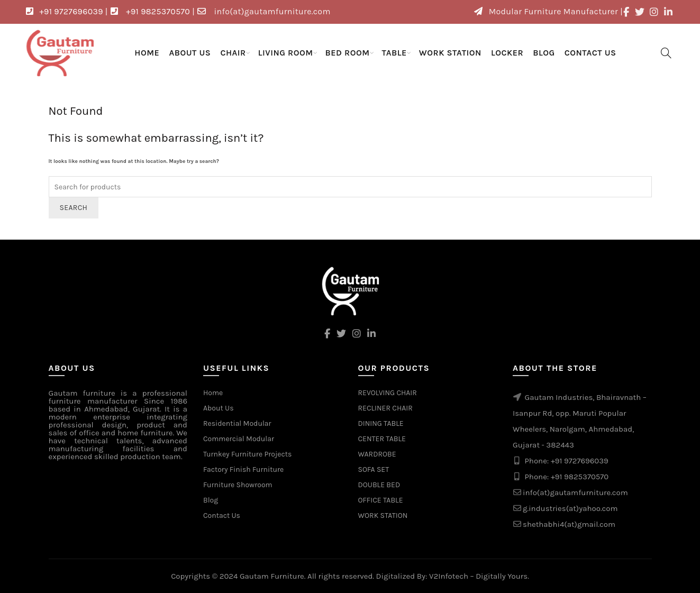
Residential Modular (237, 423)
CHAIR (233, 53)
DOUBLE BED (379, 485)
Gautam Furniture (272, 576)
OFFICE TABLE (381, 500)
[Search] (666, 53)
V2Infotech (449, 576)
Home (147, 53)
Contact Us (590, 53)
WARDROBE (377, 454)
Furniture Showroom (238, 485)
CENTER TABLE (382, 439)
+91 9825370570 (580, 477)
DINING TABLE (381, 423)
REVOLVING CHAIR (388, 393)
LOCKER (507, 53)
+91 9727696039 (580, 461)
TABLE (394, 53)
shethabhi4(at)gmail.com (569, 524)
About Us (190, 53)
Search (74, 208)
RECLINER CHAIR (385, 408)
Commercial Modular (239, 439)
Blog (544, 53)
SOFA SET (374, 469)
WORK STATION (450, 53)
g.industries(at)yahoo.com (570, 508)
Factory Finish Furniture (243, 469)
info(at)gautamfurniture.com (575, 492)
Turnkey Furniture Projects (247, 454)
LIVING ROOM (286, 53)
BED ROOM (348, 53)
